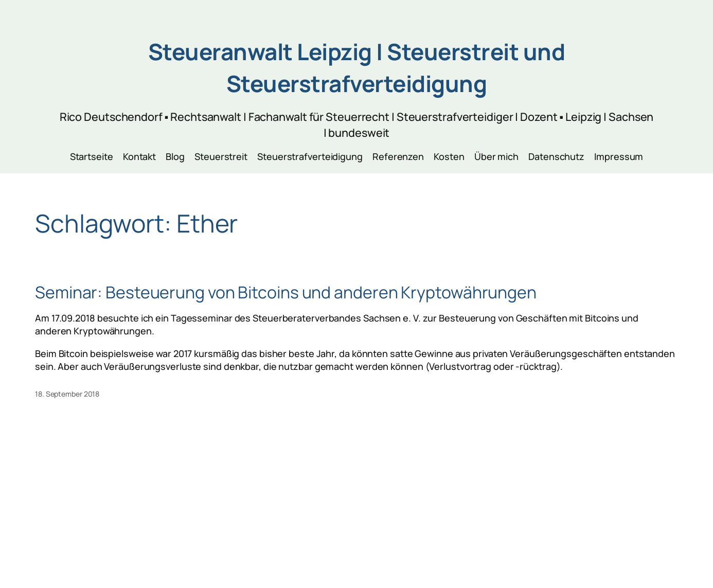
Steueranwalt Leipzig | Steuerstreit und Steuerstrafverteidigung (357, 67)
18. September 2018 (67, 394)
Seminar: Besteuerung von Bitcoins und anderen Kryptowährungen (286, 292)
